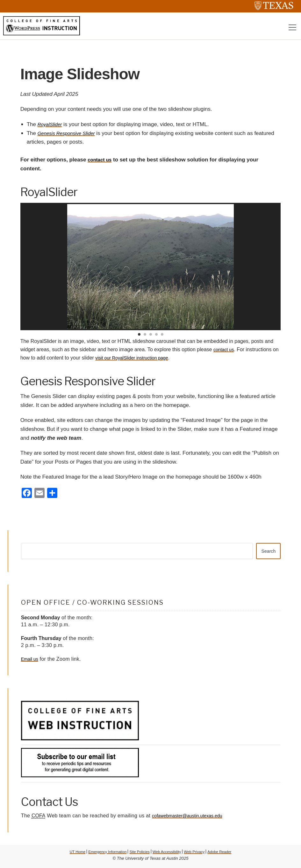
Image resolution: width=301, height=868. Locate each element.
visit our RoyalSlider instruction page (144, 359)
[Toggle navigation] (292, 28)
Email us (31, 661)
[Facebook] (27, 495)
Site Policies (138, 854)
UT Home (69, 854)
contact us (101, 161)
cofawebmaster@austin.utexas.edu (192, 818)
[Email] (39, 495)
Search (267, 553)
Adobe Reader (228, 854)
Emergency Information (102, 854)
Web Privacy (200, 854)
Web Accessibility (169, 854)
